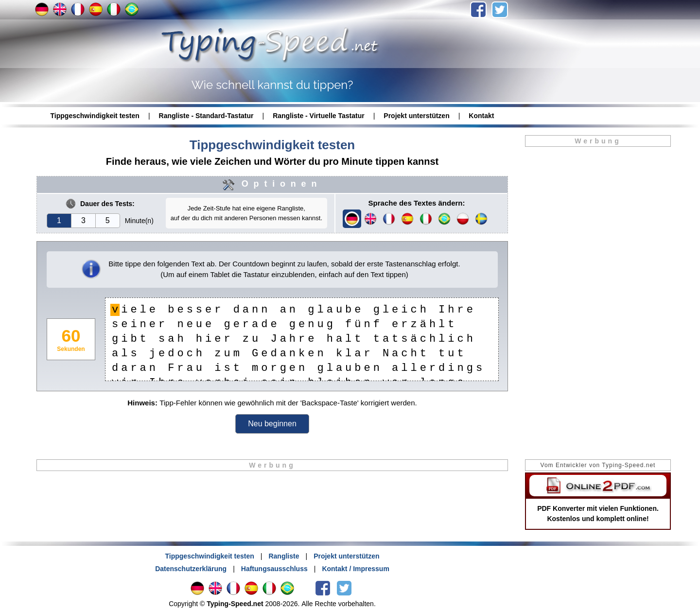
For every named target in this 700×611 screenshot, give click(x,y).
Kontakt (481, 116)
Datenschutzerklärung (191, 569)
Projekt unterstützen (416, 116)
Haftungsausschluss (274, 569)
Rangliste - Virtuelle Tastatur (319, 116)
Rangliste (284, 556)
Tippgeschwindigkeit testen (95, 116)
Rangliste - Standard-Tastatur (206, 116)
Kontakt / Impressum (355, 569)
